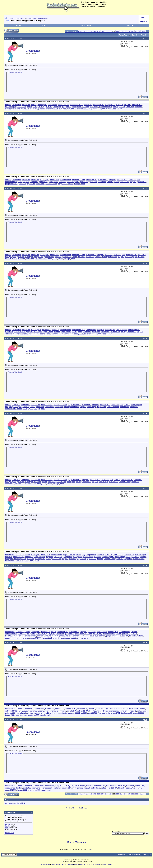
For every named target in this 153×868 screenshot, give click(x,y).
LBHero (122, 107)
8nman (8, 105)
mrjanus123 (10, 713)
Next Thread (83, 808)
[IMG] (7, 828)
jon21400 (135, 557)
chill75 (78, 555)
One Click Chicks (134, 855)
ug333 (102, 109)
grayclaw (48, 107)
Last (143, 31)
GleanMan (32, 51)
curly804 (120, 105)
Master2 (110, 182)
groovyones (76, 107)
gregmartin (66, 107)
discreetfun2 (118, 555)
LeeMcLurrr (49, 407)
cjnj (69, 405)
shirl (21, 803)
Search (130, 25)
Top (150, 855)
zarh (120, 109)
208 (99, 31)
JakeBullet (94, 107)
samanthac (56, 334)
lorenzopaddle (20, 559)
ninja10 (24, 109)
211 (110, 31)
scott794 (120, 559)
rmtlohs (100, 559)
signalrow (128, 559)
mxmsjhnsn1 (40, 559)
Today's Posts (86, 25)
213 (117, 31)
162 (91, 31)
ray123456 (71, 109)
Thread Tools (124, 35)
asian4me (26, 105)
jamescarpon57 (106, 107)
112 (87, 31)
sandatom (41, 184)
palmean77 (142, 182)
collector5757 (99, 105)
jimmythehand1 (109, 634)
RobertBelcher (11, 259)
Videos (19, 25)
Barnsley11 (40, 709)
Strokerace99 (126, 713)
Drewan (127, 405)
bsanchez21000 (77, 105)
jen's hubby (85, 182)
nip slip (17, 803)
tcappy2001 (94, 109)
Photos (28, 18)
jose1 (80, 332)
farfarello (142, 255)
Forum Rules (10, 833)
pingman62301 (52, 109)
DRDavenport (11, 107)
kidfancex (87, 332)
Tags (7, 800)
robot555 (22, 259)
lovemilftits (105, 332)
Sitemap (144, 855)
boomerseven (63, 105)
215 (125, 31)
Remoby (133, 636)
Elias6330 (22, 107)
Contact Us (122, 855)
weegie (114, 109)
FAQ (43, 25)
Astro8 (34, 105)
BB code (8, 824)
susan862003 (82, 109)
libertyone (130, 107)
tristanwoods (65, 638)
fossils (29, 107)
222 (133, 31)
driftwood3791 (11, 182)
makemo (30, 559)
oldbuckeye (33, 109)
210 (106, 31)
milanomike (115, 332)
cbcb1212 (88, 105)
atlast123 (35, 180)
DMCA (76, 864)
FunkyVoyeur (38, 107)
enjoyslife (29, 557)
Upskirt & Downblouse (40, 18)
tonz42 (19, 561)
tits (25, 803)
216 (129, 31)
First (80, 31)
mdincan (139, 107)
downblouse (9, 803)
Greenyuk (57, 107)
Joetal (115, 107)
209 (102, 31)
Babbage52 (42, 105)
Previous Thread (72, 808)
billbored (55, 330)
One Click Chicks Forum (16, 18)
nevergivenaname (13, 109)
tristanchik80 (89, 334)
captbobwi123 (69, 555)
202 (95, 31)
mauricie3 (49, 636)
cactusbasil (60, 709)
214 (121, 31)
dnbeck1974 (137, 105)
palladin (42, 109)
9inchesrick (17, 105)
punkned (63, 109)
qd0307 (84, 713)
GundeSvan (88, 557)
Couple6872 (110, 105)
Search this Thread (139, 35)
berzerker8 (52, 105)
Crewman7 (87, 405)
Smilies (8, 826)
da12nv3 (128, 105)
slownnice (19, 484)
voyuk (108, 109)
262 (136, 31)
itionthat (85, 107)
